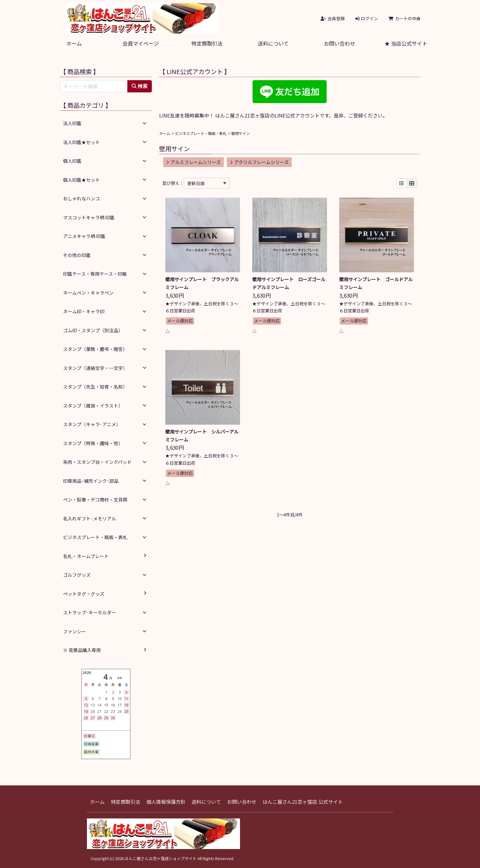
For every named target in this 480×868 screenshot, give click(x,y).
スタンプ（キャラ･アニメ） (92, 424)
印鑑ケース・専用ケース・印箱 (95, 274)
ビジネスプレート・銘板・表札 (201, 133)
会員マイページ (141, 43)
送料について (273, 43)
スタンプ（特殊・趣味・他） (93, 443)
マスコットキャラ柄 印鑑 (89, 217)
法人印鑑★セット (81, 142)
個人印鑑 (72, 161)
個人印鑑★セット (81, 180)
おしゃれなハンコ (81, 198)
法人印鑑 (72, 123)
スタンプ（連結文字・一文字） (95, 368)
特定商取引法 (207, 43)
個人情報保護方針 (166, 802)
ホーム (74, 43)
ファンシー (75, 631)
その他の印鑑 (77, 255)
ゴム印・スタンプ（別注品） (93, 330)
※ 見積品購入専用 (82, 650)
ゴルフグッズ (77, 575)
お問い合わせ (339, 43)
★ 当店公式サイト (406, 43)
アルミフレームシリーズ (193, 162)
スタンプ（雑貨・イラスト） (93, 406)
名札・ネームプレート (86, 556)
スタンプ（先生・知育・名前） (95, 387)
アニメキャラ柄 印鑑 (84, 236)
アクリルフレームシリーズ (259, 162)
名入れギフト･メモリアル (90, 518)
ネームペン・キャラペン (88, 293)
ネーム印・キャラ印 (84, 311)
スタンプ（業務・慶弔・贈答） (95, 349)
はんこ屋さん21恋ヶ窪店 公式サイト (303, 802)
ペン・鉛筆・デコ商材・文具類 (95, 499)
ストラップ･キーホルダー (90, 612)
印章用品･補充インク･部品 (91, 481)
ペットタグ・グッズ (84, 594)
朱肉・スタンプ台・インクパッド (97, 462)
